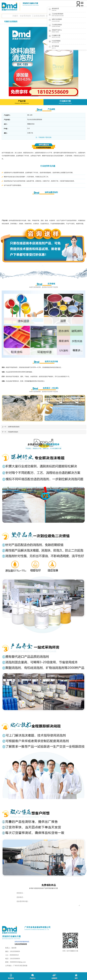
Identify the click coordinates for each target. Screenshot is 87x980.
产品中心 (33, 976)
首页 (76, 976)
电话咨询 (11, 976)
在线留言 (54, 976)
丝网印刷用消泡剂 (14, 427)
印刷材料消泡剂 (13, 432)
